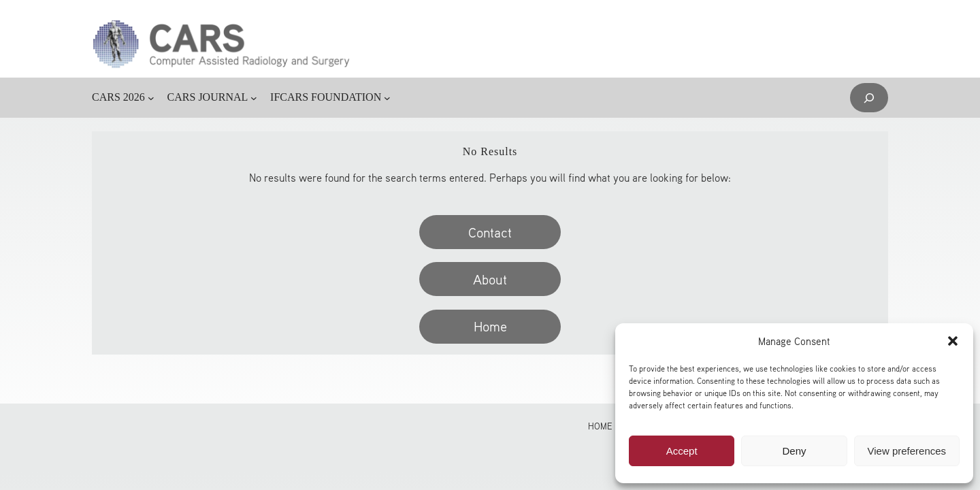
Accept (682, 451)
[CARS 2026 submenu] (151, 98)
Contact (490, 232)
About (490, 279)
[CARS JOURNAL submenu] (254, 98)
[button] (953, 341)
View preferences (907, 451)
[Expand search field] (869, 98)
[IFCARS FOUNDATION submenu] (387, 98)
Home (490, 326)
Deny (794, 451)
